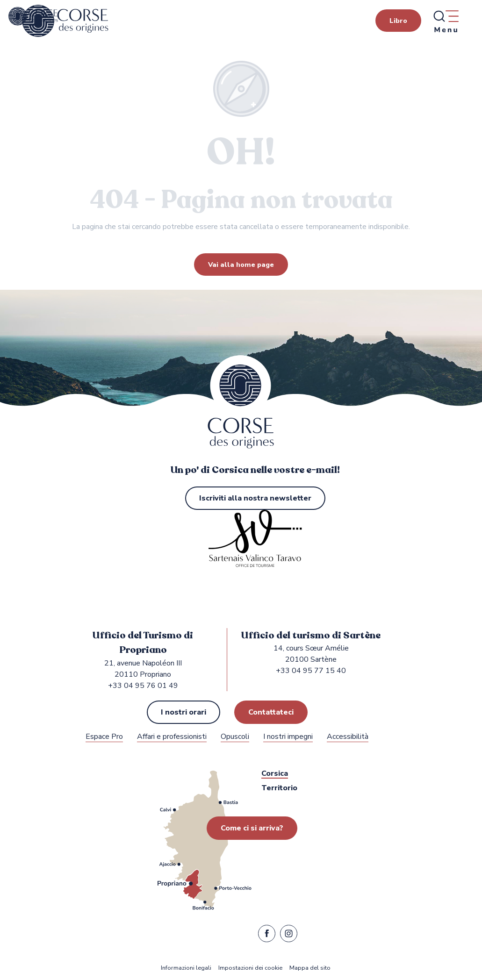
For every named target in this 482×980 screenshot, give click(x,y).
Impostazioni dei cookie (250, 968)
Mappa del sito (310, 968)
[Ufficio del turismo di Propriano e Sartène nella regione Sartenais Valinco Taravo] (33, 16)
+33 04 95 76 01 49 (143, 686)
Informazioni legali (186, 968)
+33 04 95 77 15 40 (311, 671)
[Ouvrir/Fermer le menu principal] (446, 21)
